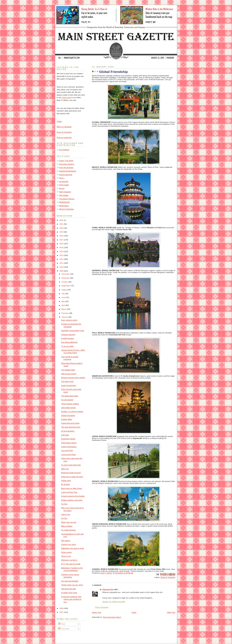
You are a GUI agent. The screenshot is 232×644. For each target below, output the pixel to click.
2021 (62, 224)
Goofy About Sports (69, 443)
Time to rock (66, 556)
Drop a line (66, 97)
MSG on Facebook (64, 127)
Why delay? (66, 541)
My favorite (65, 484)
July (63, 294)
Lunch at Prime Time (69, 492)
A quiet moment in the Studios (73, 496)
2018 (62, 236)
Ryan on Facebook (64, 132)
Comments (64, 629)
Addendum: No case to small (72, 548)
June (64, 297)
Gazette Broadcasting (68, 171)
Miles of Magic (67, 526)
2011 (62, 263)
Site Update (64, 195)
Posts (62, 624)
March (64, 309)
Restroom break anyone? (71, 473)
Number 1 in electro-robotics (72, 411)
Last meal (65, 435)
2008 (62, 608)
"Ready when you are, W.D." (72, 585)
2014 (62, 251)
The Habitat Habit (68, 370)
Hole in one (66, 514)
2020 (62, 228)
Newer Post (97, 612)
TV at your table (67, 346)
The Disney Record (67, 199)
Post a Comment (102, 607)
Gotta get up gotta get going (72, 477)
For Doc (64, 518)
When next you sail (69, 522)
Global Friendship (68, 415)
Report (62, 188)
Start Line (65, 469)
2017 (62, 240)
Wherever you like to (69, 560)
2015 (62, 247)
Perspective (64, 181)
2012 (62, 259)
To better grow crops (69, 593)
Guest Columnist (66, 175)
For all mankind (67, 400)
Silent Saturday (65, 192)
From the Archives (66, 168)
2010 (62, 267)
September (66, 286)
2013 (62, 255)
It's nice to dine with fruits (71, 465)
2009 (62, 271)
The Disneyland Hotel (70, 396)
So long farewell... (68, 431)
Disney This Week (66, 161)
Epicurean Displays (67, 164)
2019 (62, 232)
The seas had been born (71, 427)
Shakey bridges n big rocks (72, 500)
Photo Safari (64, 185)
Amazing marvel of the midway (73, 378)
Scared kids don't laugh (70, 423)
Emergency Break (68, 439)
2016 (62, 244)
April (64, 305)
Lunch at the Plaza (68, 454)
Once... (62, 178)
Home (134, 612)
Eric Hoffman (64, 150)
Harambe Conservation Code (73, 331)
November (66, 278)
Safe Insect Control (69, 374)
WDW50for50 (64, 202)
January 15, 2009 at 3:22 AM (114, 602)
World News (64, 206)
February (65, 313)
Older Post (171, 612)
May (63, 301)
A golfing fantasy (68, 338)
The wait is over (67, 381)
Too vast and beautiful (70, 581)
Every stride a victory (69, 320)
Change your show (68, 544)
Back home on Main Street (72, 488)
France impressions (69, 447)
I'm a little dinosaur (68, 530)
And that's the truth (68, 589)
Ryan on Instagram (64, 137)
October (65, 282)
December (66, 274)
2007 (62, 612)
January (65, 317)
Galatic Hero (66, 481)
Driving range (66, 552)
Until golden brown (68, 408)
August (65, 290)
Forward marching (68, 335)
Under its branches (69, 385)
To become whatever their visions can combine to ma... (71, 599)
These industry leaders (70, 404)
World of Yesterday (168, 577)
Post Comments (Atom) (112, 617)
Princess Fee (108, 589)
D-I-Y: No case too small (71, 564)
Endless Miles (67, 419)
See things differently (69, 342)
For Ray (64, 504)
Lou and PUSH (67, 450)
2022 (62, 220)
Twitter (59, 121)
